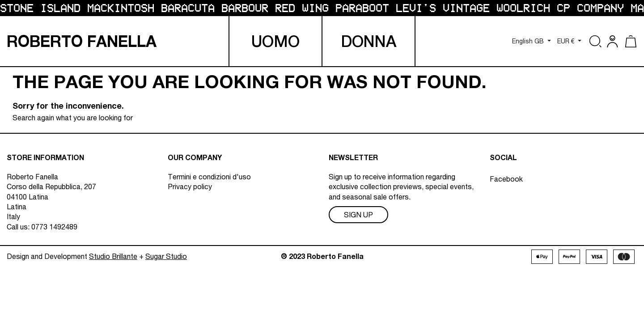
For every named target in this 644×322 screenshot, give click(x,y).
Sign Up (358, 215)
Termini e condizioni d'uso (209, 177)
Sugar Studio (166, 260)
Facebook (506, 177)
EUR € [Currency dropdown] (567, 41)
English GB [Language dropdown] (529, 41)
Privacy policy (190, 186)
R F (82, 41)
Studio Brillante (113, 260)
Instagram (506, 189)
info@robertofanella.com (76, 237)
